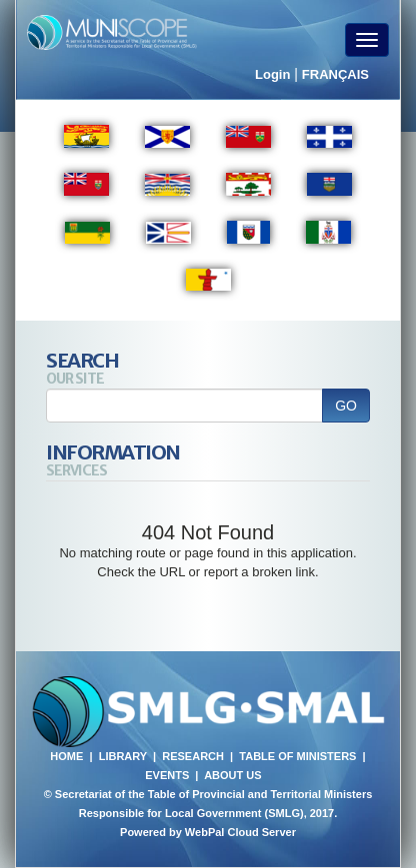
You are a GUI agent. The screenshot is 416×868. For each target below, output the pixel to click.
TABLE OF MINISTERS (297, 756)
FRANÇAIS (335, 74)
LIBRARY (123, 756)
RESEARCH (193, 756)
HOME (66, 756)
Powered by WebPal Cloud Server (208, 832)
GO (346, 406)
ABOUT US (232, 775)
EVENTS (167, 775)
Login (272, 74)
